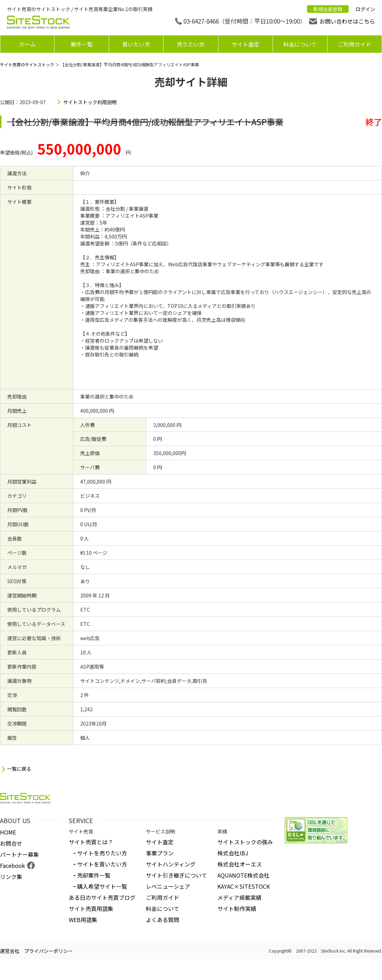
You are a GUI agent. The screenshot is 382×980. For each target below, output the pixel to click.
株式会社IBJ (233, 853)
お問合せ (11, 843)
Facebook (13, 865)
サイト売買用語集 (91, 908)
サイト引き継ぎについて (176, 875)
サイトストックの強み (245, 842)
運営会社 (10, 951)
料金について (300, 44)
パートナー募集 (19, 854)
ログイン (365, 9)
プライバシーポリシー (49, 951)
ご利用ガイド (355, 44)
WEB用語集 (83, 920)
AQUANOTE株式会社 (243, 875)
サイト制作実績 (237, 908)
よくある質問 (163, 920)
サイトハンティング (171, 864)
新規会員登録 (328, 9)
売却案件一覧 (94, 875)
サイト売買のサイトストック (27, 64)
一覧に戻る (19, 769)
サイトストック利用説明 (90, 102)
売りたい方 (191, 44)
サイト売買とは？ (91, 842)
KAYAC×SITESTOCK (244, 886)
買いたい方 (136, 44)
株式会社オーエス (240, 864)
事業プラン (160, 853)
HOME (8, 832)
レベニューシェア (168, 886)
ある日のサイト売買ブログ (102, 897)
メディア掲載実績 (239, 897)
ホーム (27, 44)
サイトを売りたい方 (102, 853)
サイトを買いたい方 (102, 864)
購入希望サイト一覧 (102, 886)
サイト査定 (246, 44)
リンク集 (11, 877)
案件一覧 (82, 44)
